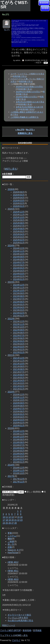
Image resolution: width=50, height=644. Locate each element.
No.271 (7, 30)
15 (18, 517)
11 (7, 517)
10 (4, 517)
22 (18, 520)
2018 (11, 465)
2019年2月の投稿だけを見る (28, 92)
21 (15, 520)
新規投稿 (44, 3)
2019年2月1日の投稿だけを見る (29, 87)
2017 (11, 476)
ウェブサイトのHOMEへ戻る (14, 635)
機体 (10, 539)
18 (7, 520)
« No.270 (20, 130)
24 (4, 523)
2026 (11, 189)
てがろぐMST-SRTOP (10, 630)
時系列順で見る (19, 76)
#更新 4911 (13, 571)
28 (15, 523)
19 (10, 520)
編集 (46, 63)
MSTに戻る (11, 169)
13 (13, 517)
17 (4, 520)
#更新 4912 (13, 562)
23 (21, 520)
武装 (10, 547)
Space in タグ (14, 550)
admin (18, 60)
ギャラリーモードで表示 (19, 615)
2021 (11, 355)
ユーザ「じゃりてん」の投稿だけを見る (27, 74)
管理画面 (37, 630)
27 (13, 523)
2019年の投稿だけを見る (26, 97)
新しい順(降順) (33, 492)
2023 (11, 282)
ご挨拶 (11, 541)
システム (12, 536)
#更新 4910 (13, 579)
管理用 (45, 8)
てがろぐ (16, 640)
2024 (11, 246)
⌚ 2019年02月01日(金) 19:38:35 (35, 60)
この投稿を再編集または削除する (25, 117)
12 (10, 517)
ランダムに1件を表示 (18, 618)
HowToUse (13, 553)
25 (7, 523)
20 (13, 520)
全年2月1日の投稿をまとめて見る (30, 102)
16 (21, 517)
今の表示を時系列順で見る (20, 620)
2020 (11, 392)
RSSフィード (9, 625)
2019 (11, 428)
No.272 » (30, 130)
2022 (11, 319)
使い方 (11, 544)
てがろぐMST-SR (14, 5)
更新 (10, 533)
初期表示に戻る (25, 133)
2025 (11, 209)
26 (10, 523)
